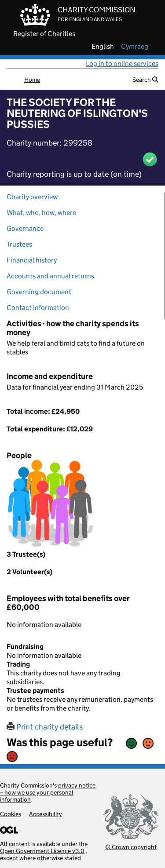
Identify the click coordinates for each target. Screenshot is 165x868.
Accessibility (46, 814)
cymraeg (135, 47)
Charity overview (32, 197)
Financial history (32, 260)
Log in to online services (122, 64)
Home (32, 80)
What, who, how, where (41, 213)
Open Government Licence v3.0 (42, 851)
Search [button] (145, 80)
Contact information (38, 308)
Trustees (19, 244)
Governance (25, 228)
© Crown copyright (131, 847)
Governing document (39, 292)
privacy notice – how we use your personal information (48, 792)
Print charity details (45, 727)
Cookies (11, 814)
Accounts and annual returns (50, 276)
